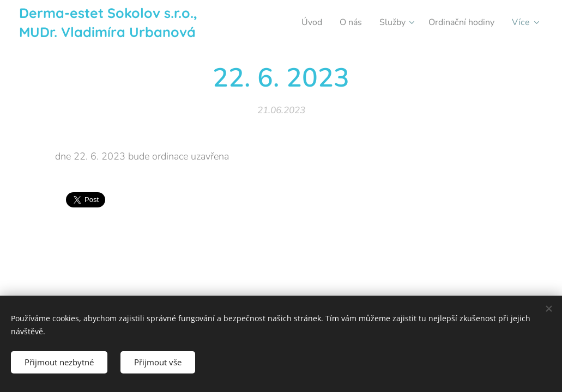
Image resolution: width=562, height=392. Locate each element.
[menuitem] (303, 22)
